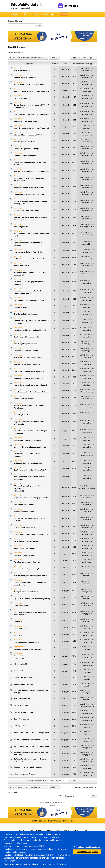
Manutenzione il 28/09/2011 (24, 685)
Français (49, 831)
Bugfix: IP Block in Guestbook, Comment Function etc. (30, 407)
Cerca (39, 25)
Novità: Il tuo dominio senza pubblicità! (29, 84)
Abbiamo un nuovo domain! (25, 505)
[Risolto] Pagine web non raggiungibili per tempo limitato (30, 584)
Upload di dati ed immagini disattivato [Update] (32, 599)
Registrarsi (14, 14)
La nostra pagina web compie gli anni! (28, 378)
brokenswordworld (86, 707)
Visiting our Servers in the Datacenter (28, 463)
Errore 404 (18, 622)
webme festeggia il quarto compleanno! (29, 569)
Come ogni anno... (21, 629)
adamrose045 (86, 244)
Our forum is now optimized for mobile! (29, 195)
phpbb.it (52, 805)
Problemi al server (21, 606)
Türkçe (84, 831)
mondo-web (86, 762)
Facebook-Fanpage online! (24, 512)
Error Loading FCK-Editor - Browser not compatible (29, 455)
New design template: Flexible (25, 344)
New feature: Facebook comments (27, 364)
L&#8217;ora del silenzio (23, 678)
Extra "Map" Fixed (21, 415)
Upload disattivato (21, 705)
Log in (64, 14)
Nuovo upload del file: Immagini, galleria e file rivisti (31, 235)
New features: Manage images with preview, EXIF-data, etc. (31, 219)
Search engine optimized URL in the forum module (30, 164)
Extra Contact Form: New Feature (27, 211)
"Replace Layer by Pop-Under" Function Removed (29, 487)
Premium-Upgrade (49, 14)
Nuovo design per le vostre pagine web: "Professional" (29, 180)
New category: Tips (21, 227)
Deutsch (21, 831)
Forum (25, 14)
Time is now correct (21, 266)
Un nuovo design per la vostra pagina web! (30, 447)
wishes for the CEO (21, 664)
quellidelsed (86, 407)
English (30, 831)
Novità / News (17, 47)
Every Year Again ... (21, 719)
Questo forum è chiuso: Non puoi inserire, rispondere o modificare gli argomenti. (29, 58)
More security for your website (26, 121)
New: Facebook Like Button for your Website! (31, 392)
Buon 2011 (18, 635)
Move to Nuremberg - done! (24, 548)
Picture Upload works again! (25, 528)
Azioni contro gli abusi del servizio (27, 562)
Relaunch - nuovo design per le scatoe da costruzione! (30, 283)
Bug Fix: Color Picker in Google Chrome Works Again (29, 423)
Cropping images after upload (25, 156)
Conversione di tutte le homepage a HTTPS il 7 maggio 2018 (32, 106)
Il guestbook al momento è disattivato (28, 767)
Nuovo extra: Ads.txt (22, 71)
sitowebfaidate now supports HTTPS (28, 135)
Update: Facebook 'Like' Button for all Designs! (28, 244)
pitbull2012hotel (86, 455)
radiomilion (86, 385)
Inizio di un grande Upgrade (24, 774)
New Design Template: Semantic (26, 142)
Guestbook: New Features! (24, 399)
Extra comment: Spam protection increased (30, 300)
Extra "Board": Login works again (27, 541)
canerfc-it (86, 283)
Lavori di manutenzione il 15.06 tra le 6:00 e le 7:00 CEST (31, 753)
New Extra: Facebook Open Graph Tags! (29, 371)
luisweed (86, 371)
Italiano (58, 831)
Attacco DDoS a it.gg (22, 698)
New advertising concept (23, 712)
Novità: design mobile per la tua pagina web (31, 385)
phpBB (48, 803)
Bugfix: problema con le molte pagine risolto (31, 498)
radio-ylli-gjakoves (86, 227)
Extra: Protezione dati (22, 98)
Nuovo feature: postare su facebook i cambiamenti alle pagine (28, 292)
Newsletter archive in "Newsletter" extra (29, 188)
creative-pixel (86, 657)
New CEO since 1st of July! (24, 555)
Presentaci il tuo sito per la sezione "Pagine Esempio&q (30, 432)
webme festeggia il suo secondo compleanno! (31, 733)
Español (39, 831)
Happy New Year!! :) (21, 307)
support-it (20, 52)
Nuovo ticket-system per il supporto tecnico (31, 576)
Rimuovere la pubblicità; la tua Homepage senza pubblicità (30, 614)
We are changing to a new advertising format (31, 740)
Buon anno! (18, 671)
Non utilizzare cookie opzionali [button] (87, 847)
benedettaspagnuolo (86, 489)
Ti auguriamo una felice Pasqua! (26, 592)
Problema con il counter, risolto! (26, 351)
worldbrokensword (86, 274)
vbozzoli (65, 561)
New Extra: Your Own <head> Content (28, 358)
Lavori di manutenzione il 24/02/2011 (28, 649)
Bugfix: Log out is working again (26, 337)
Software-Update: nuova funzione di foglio (30, 759)
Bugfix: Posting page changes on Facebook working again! (31, 203)
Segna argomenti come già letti (83, 58)
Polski (66, 831)
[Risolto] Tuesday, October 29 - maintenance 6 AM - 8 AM (31, 322)
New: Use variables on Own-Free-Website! (30, 330)
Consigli (35, 14)
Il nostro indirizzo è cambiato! (25, 78)
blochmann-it (65, 70)
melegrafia (86, 606)
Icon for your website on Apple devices (29, 252)
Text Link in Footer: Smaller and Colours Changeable (29, 478)
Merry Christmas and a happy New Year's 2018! (32, 128)
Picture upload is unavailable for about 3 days (31, 535)
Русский (75, 831)
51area (86, 727)
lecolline (86, 768)
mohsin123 (86, 300)
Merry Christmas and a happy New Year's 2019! (32, 91)
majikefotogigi (86, 344)
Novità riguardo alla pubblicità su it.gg (28, 642)
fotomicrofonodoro (86, 392)
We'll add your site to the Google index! (29, 259)
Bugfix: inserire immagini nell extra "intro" (30, 470)
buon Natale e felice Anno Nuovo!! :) (28, 440)
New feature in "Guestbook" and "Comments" (31, 172)
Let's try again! (20, 726)
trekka (86, 629)
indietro (54, 58)
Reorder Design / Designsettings (26, 149)
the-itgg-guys (65, 554)
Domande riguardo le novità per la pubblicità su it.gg (31, 691)
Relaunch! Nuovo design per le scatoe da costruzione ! (30, 274)
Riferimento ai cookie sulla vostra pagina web (31, 114)
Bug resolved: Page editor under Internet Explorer (29, 520)
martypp (65, 90)
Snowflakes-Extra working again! (26, 314)
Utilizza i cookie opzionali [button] (87, 852)
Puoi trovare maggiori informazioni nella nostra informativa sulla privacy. (35, 864)
